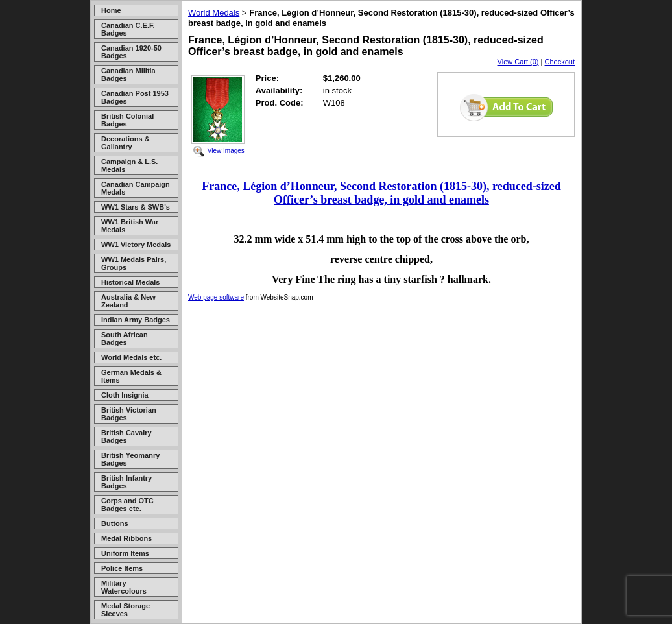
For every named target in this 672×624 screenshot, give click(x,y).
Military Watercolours (124, 587)
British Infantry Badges (126, 482)
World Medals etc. (131, 357)
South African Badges (125, 339)
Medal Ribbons (126, 538)
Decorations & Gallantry (126, 143)
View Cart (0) (518, 62)
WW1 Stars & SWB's (136, 207)
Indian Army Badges (136, 320)
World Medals (214, 13)
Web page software (216, 297)
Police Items (122, 568)
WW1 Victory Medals (136, 245)
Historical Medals (130, 282)
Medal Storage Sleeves (126, 610)
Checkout (560, 62)
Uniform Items (125, 553)
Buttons (115, 523)
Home (111, 10)
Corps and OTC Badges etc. (127, 505)
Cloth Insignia (125, 395)
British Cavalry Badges (126, 437)
